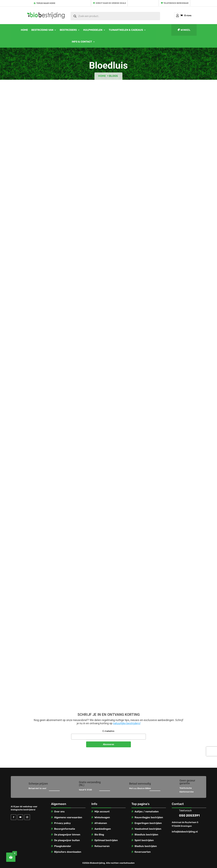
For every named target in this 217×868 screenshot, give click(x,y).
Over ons (59, 812)
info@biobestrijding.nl (185, 832)
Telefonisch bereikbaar (176, 3)
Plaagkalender (63, 846)
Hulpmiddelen (93, 30)
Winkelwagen (102, 817)
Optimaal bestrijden (106, 840)
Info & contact (82, 42)
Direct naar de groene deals (111, 3)
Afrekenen (101, 823)
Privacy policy (62, 823)
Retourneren (102, 846)
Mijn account (177, 15)
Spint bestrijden (144, 840)
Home (24, 30)
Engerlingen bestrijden (148, 823)
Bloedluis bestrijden (146, 835)
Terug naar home (46, 3)
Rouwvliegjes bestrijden (149, 817)
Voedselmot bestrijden (148, 829)
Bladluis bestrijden (146, 846)
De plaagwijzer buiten (67, 840)
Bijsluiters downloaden (68, 852)
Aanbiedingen (103, 829)
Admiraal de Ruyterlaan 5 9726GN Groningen (185, 824)
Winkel (186, 30)
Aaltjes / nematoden (147, 812)
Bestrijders (68, 30)
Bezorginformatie (65, 829)
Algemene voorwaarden (68, 817)
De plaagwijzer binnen (67, 835)
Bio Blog (99, 835)
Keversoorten (143, 852)
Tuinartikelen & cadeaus (126, 30)
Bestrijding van (42, 30)
